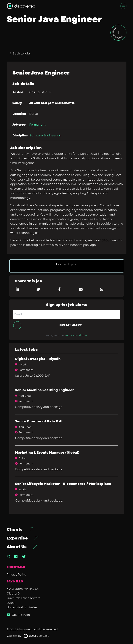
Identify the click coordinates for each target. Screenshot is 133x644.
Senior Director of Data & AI (39, 421)
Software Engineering (45, 135)
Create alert (71, 325)
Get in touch (21, 615)
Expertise (17, 538)
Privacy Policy (17, 575)
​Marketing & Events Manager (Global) (47, 453)
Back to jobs (22, 53)
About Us (17, 547)
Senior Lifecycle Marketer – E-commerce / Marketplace (63, 484)
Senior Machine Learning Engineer (45, 390)
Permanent (37, 125)
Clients (15, 529)
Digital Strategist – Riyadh (38, 359)
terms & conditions (76, 335)
